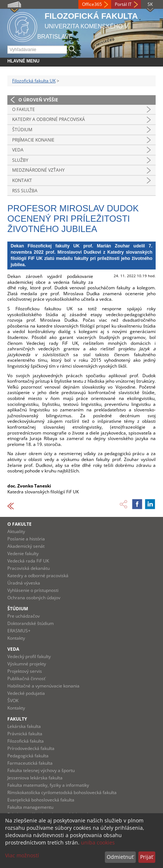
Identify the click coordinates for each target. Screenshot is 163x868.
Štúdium (22, 130)
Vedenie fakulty (23, 553)
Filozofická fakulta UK (34, 81)
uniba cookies (98, 842)
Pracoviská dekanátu (29, 568)
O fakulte (24, 109)
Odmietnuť (120, 857)
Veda (18, 150)
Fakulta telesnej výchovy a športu (41, 770)
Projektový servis (25, 671)
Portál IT (123, 4)
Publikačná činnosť (26, 678)
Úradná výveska (24, 583)
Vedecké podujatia (26, 693)
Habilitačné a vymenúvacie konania (43, 686)
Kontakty (16, 638)
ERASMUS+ (19, 631)
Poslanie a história (26, 539)
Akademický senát (26, 546)
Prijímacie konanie (33, 140)
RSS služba (25, 191)
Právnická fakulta (25, 734)
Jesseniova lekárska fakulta (35, 778)
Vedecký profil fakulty (29, 656)
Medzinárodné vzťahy (38, 170)
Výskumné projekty (27, 664)
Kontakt (22, 180)
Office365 (92, 4)
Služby (20, 160)
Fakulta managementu (30, 807)
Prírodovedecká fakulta (31, 748)
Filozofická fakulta (26, 741)
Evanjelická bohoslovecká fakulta (41, 800)
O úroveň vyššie (38, 100)
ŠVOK (13, 701)
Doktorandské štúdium (31, 623)
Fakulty (17, 719)
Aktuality (16, 531)
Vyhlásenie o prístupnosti (33, 590)
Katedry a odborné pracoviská (49, 119)
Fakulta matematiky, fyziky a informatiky (48, 785)
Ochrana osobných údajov (34, 598)
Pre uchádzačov (24, 616)
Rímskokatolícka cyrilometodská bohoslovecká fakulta (62, 792)
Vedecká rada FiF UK (28, 561)
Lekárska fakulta (24, 726)
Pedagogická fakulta (28, 756)
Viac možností (22, 855)
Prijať (147, 857)
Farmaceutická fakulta (30, 763)
